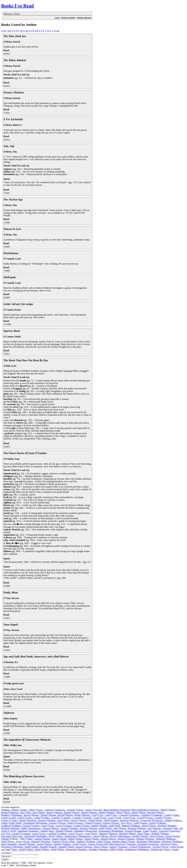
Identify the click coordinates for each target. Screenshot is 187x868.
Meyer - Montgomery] (67, 836)
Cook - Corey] (108, 818)
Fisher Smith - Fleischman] (22, 823)
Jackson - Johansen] (163, 828)
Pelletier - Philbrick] (156, 839)
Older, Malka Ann (13, 745)
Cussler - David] (18, 820)
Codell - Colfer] (17, 818)
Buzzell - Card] (90, 815)
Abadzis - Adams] (10, 810)
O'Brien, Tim (10, 152)
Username (6, 853)
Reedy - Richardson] (139, 842)
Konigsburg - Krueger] (123, 831)
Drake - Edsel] (103, 820)
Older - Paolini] (35, 839)
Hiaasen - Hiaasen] (79, 828)
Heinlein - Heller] (20, 828)
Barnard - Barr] (18, 813)
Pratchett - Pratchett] (52, 842)
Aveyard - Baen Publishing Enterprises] (112, 810)
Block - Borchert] (148, 813)
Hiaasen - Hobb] (97, 828)
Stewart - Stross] (93, 847)
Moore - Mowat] (110, 836)
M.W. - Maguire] (100, 834)
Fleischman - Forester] (47, 823)
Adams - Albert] (28, 810)
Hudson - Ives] (145, 828)
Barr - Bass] (32, 813)
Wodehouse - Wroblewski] (151, 849)
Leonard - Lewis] (30, 834)
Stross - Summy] (110, 847)
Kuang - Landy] (142, 831)
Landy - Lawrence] (160, 831)
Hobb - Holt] (113, 828)
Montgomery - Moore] (90, 836)
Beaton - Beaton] (64, 813)
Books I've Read (17, 6)
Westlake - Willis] (108, 849)
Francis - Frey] (119, 823)
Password (6, 856)
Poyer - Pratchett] (32, 842)
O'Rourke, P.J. (11, 662)
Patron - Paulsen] (118, 839)
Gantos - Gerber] (149, 823)
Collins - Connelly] (52, 818)
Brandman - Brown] (22, 815)
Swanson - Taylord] (128, 847)
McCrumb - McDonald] (24, 836)
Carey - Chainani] (120, 815)
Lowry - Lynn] (84, 834)
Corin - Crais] (122, 818)
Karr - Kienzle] (57, 831)
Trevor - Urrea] (169, 847)
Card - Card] (104, 815)
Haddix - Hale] (108, 826)
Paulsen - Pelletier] (136, 839)
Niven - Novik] (165, 836)
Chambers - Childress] (140, 815)
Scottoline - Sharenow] (160, 844)
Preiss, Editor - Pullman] (74, 842)
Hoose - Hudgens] (128, 828)
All (58, 31)
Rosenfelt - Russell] (17, 844)
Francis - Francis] (85, 823)
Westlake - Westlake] (88, 849)
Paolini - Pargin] (51, 839)
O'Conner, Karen (12, 310)
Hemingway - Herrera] (40, 828)
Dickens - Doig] (56, 820)
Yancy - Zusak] (171, 849)
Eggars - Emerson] (120, 820)
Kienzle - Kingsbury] (75, 831)
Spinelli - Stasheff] (58, 847)
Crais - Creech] (138, 818)
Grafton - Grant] (40, 826)
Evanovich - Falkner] (163, 820)
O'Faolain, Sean (11, 459)
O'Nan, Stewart (11, 598)
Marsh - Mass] (136, 834)
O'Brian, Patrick (12, 42)
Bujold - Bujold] (57, 815)
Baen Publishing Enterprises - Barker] (150, 810)
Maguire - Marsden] (119, 834)
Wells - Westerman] (68, 849)
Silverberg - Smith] (22, 847)
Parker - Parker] (84, 839)
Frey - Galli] (133, 823)
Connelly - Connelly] (72, 818)
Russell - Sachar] (36, 844)
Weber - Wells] (50, 849)
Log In (57, 18)
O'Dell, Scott (10, 366)
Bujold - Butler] (74, 815)
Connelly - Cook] (91, 818)
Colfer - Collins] (34, 818)
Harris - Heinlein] (158, 826)
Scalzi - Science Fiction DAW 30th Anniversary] (103, 844)
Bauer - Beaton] (47, 813)
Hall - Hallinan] (123, 826)
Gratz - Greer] (56, 826)
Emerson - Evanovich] (141, 820)
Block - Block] (131, 813)
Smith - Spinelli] (40, 847)
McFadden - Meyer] (46, 836)
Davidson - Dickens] (37, 820)
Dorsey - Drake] (88, 820)
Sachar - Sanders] (54, 844)
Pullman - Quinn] (95, 842)
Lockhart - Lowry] (67, 834)
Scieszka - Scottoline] (138, 844)
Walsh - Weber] (34, 849)
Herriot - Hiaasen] (61, 828)
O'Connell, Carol (12, 259)
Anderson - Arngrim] (66, 810)
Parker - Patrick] (101, 839)
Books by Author (68, 18)
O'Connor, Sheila (12, 337)
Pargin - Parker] (68, 839)
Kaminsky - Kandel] (39, 831)
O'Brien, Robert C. (13, 125)
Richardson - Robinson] (161, 842)
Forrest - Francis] (67, 823)
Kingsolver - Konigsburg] (99, 831)
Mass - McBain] (152, 834)
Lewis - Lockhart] (48, 834)
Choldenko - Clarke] (162, 815)
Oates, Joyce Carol (13, 689)
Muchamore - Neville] (129, 836)
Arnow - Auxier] (85, 810)
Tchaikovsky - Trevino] (150, 847)
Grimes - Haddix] (91, 826)
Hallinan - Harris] (140, 826)
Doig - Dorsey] (71, 820)
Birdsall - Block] (115, 813)
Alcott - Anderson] (46, 810)
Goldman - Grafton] (22, 826)
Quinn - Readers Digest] (116, 842)
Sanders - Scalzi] (71, 844)
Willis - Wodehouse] (127, 849)
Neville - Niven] (149, 836)
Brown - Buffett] (40, 815)
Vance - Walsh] (19, 849)
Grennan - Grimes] (72, 826)
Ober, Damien (10, 719)
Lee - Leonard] (14, 834)
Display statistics (84, 18)
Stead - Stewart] (76, 847)
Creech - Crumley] (155, 818)
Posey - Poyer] (16, 842)
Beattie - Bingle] (98, 813)
